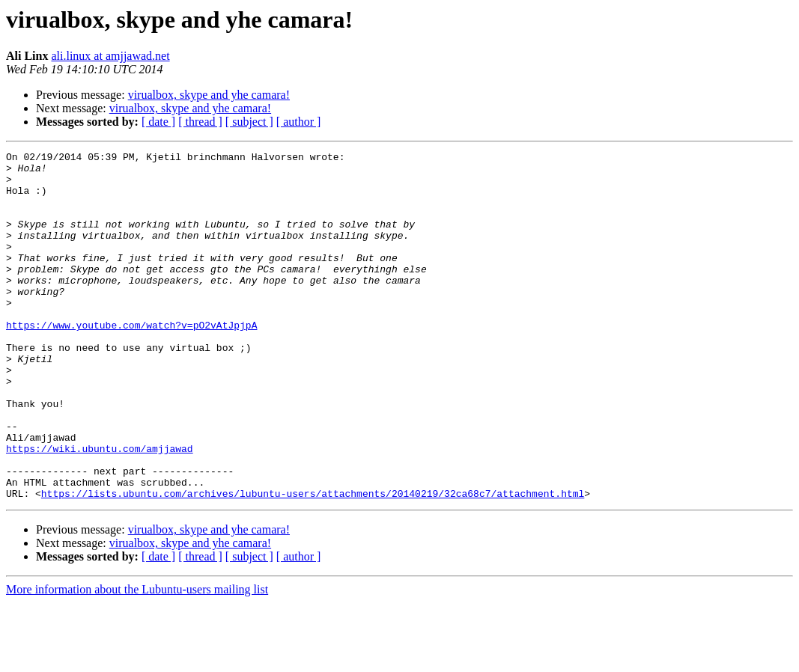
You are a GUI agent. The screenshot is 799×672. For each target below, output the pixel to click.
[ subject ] (249, 122)
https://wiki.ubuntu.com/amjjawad (100, 509)
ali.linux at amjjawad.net (110, 56)
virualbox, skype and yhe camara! (209, 95)
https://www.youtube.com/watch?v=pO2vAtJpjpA (131, 361)
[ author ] (299, 122)
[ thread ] (200, 122)
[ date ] (158, 122)
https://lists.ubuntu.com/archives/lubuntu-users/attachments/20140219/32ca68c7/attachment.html (313, 563)
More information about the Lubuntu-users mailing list (137, 659)
